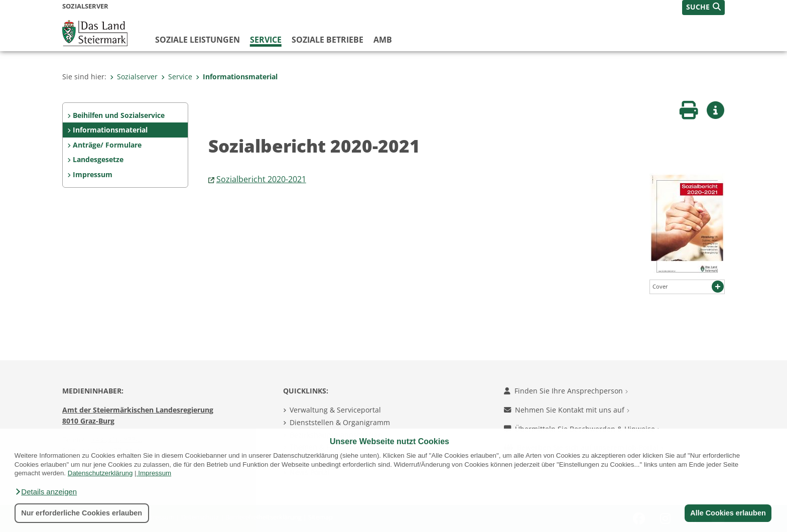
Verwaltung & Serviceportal (335, 410)
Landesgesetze (98, 159)
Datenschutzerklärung (100, 473)
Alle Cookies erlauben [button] (728, 513)
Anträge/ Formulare (107, 145)
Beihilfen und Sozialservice (119, 115)
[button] (46, 492)
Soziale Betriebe (327, 40)
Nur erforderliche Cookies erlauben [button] (82, 513)
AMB (383, 40)
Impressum (155, 473)
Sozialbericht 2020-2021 (261, 179)
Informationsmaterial (237, 77)
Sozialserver (134, 77)
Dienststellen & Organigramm (340, 422)
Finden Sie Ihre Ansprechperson (566, 391)
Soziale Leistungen (198, 40)
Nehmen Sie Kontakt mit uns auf (567, 410)
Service (266, 40)
